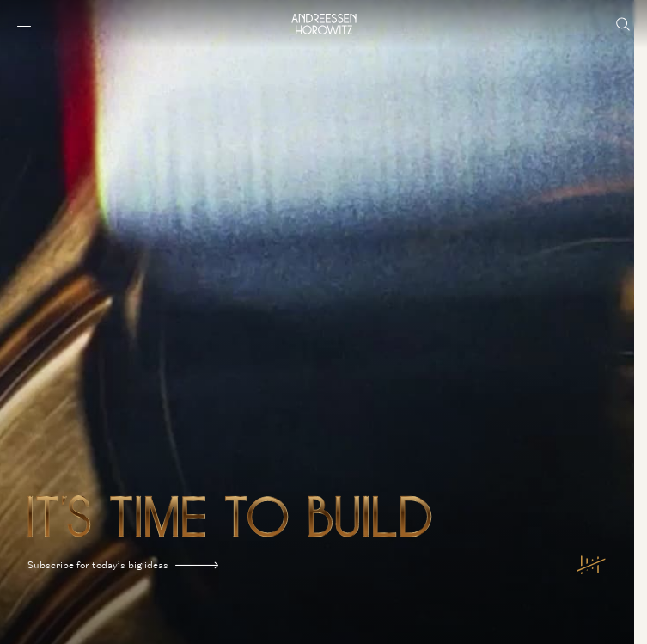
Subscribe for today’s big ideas (123, 565)
